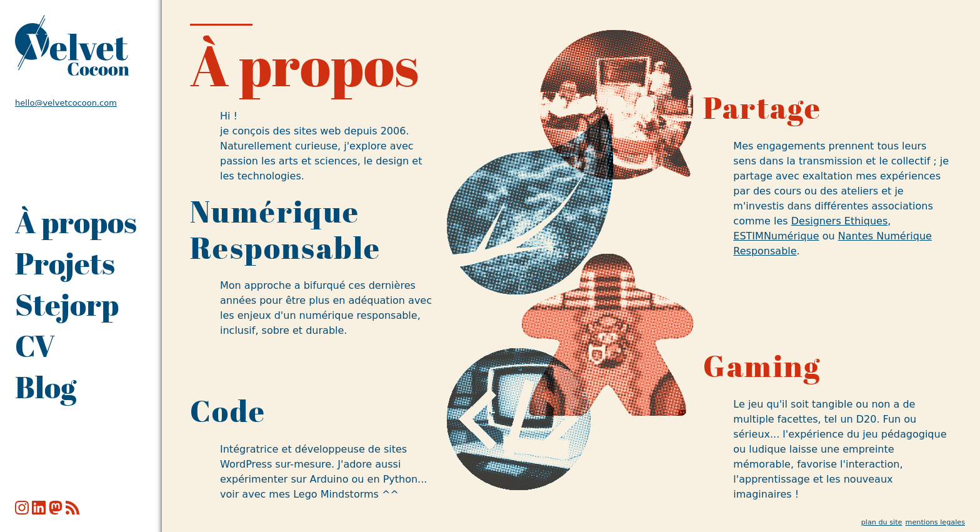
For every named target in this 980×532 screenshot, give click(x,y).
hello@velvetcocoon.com (66, 103)
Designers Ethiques (840, 221)
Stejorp (67, 304)
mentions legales (935, 522)
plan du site (882, 522)
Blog (46, 387)
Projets (65, 263)
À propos (76, 222)
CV (35, 346)
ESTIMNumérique (776, 236)
